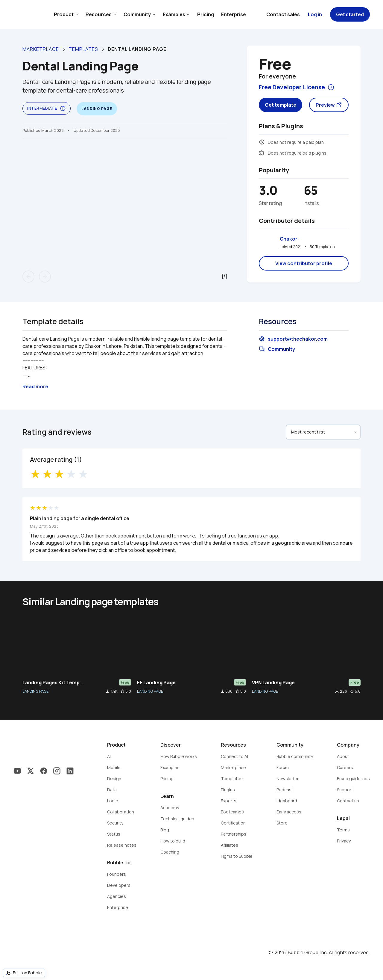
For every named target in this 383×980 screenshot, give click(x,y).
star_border (122, 691)
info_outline (63, 108)
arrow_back (28, 277)
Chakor (289, 239)
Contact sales (283, 14)
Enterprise (234, 14)
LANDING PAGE (35, 691)
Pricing (206, 14)
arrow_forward (45, 277)
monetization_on (262, 142)
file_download (108, 691)
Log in (315, 14)
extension (262, 153)
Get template (281, 105)
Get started (350, 14)
